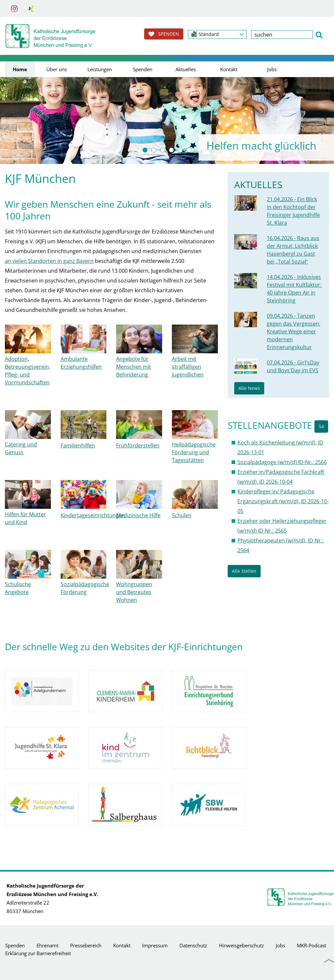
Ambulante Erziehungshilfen (81, 363)
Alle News (249, 388)
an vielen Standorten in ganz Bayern (49, 261)
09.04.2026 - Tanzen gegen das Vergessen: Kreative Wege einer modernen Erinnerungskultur (294, 331)
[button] (217, 34)
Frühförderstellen (138, 445)
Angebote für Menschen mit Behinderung (134, 367)
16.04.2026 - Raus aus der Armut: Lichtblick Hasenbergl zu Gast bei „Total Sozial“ (293, 250)
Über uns (57, 69)
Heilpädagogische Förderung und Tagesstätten (194, 452)
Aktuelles (186, 69)
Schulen (182, 515)
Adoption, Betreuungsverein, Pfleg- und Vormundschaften (28, 371)
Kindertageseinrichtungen (93, 515)
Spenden (143, 69)
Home (20, 69)
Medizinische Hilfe (138, 515)
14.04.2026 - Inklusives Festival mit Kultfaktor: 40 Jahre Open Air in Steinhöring (294, 289)
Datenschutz (193, 945)
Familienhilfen (78, 445)
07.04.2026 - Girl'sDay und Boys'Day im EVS (293, 366)
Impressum (155, 945)
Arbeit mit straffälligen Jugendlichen (188, 367)
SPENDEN (164, 34)
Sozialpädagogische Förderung (85, 588)
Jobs (272, 69)
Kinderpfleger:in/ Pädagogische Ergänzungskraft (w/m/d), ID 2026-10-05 (283, 501)
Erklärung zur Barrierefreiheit (38, 953)
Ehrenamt (47, 945)
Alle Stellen (244, 571)
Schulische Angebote (18, 588)
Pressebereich (86, 945)
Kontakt (229, 69)
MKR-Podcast (311, 945)
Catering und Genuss (21, 448)
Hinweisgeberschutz (241, 945)
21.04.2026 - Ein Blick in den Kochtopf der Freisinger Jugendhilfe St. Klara (293, 211)
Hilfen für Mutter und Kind (25, 518)
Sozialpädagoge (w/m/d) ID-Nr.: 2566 (282, 462)
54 (321, 426)
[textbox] (282, 35)
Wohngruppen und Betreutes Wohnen (134, 592)
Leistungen (100, 69)
